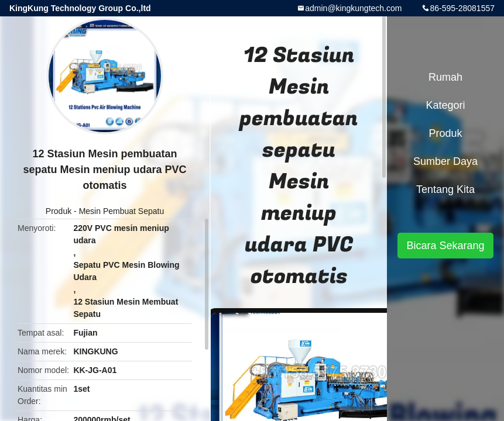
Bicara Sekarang (445, 246)
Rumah (445, 77)
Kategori (445, 105)
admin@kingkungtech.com (353, 8)
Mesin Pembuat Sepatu (122, 211)
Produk (59, 211)
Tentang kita (445, 189)
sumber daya (445, 161)
